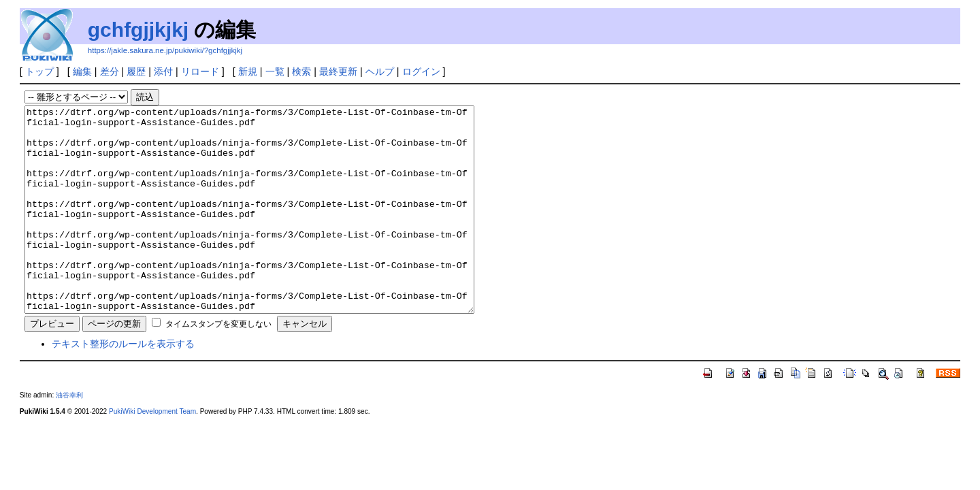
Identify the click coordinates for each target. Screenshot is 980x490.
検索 (301, 71)
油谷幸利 (69, 436)
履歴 (136, 71)
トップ (39, 71)
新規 (248, 71)
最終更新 (338, 71)
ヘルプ (380, 71)
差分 (110, 71)
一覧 (275, 71)
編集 (82, 71)
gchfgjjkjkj (138, 30)
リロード (200, 71)
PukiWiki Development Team (152, 452)
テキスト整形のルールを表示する (123, 385)
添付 (163, 71)
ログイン (421, 71)
